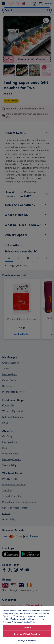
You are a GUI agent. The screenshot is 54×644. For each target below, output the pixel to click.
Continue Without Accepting (27, 634)
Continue (27, 628)
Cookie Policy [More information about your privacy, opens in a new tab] (30, 622)
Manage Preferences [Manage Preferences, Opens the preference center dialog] (27, 640)
